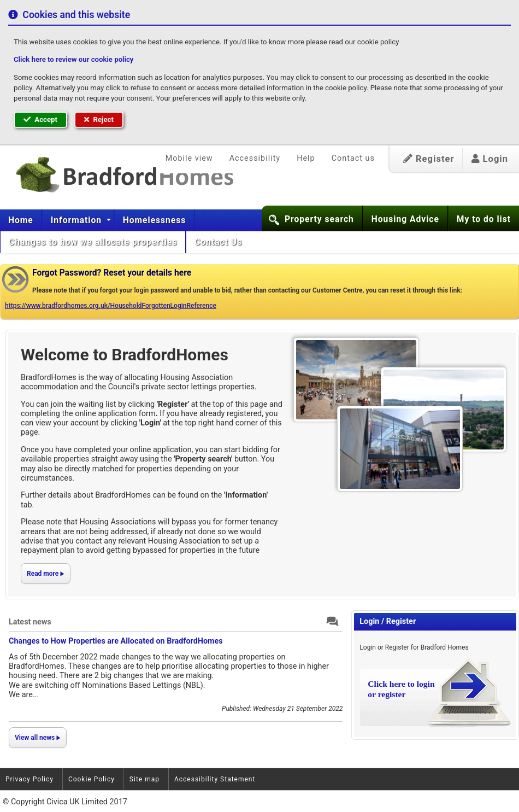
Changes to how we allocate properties (93, 242)
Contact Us (220, 242)
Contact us (353, 158)
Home (21, 220)
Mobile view (189, 158)
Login (490, 159)
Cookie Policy (92, 779)
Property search (319, 219)
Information (78, 220)
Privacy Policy (30, 779)
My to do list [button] (484, 219)
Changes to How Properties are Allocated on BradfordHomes (116, 641)
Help (306, 158)
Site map (145, 779)
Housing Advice (405, 219)
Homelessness (155, 220)
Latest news (30, 622)
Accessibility (255, 158)
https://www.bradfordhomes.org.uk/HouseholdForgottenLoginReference (111, 306)
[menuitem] (21, 220)
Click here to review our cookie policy (73, 59)
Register (429, 159)
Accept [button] (40, 119)
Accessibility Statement (215, 779)
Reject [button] (99, 119)
